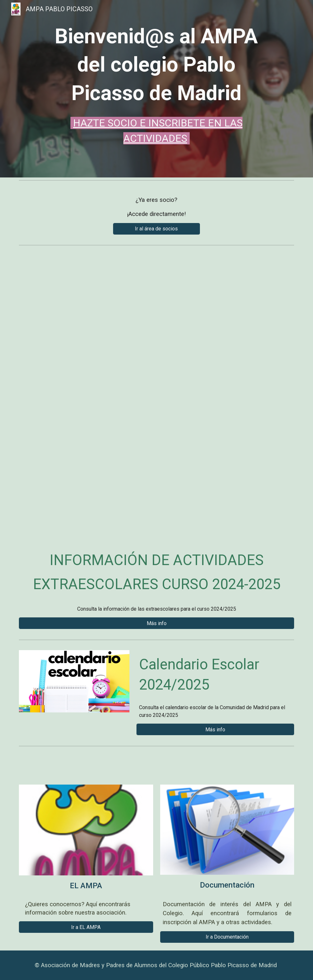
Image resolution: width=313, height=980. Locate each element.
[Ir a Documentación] (227, 937)
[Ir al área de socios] (157, 229)
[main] (156, 84)
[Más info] (156, 623)
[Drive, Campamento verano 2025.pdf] (156, 392)
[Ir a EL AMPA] (86, 927)
